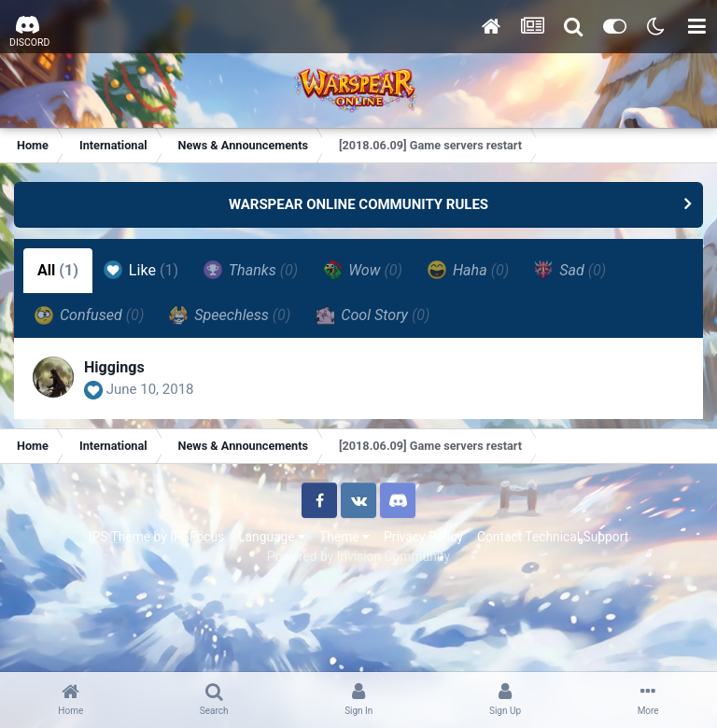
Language (272, 537)
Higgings (114, 367)
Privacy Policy (423, 537)
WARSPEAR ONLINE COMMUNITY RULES (358, 204)
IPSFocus (197, 537)
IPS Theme (119, 537)
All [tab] (58, 270)
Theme (344, 537)
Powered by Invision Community (358, 556)
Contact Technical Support (553, 537)
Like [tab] (141, 270)
